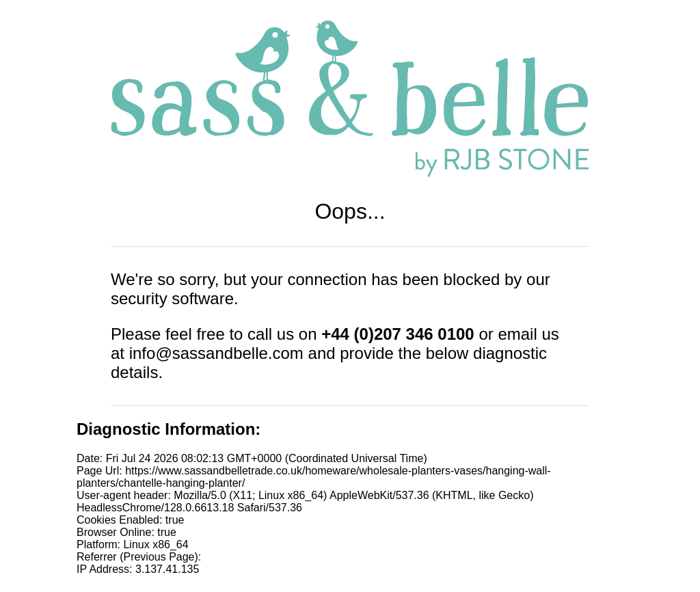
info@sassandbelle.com (216, 353)
